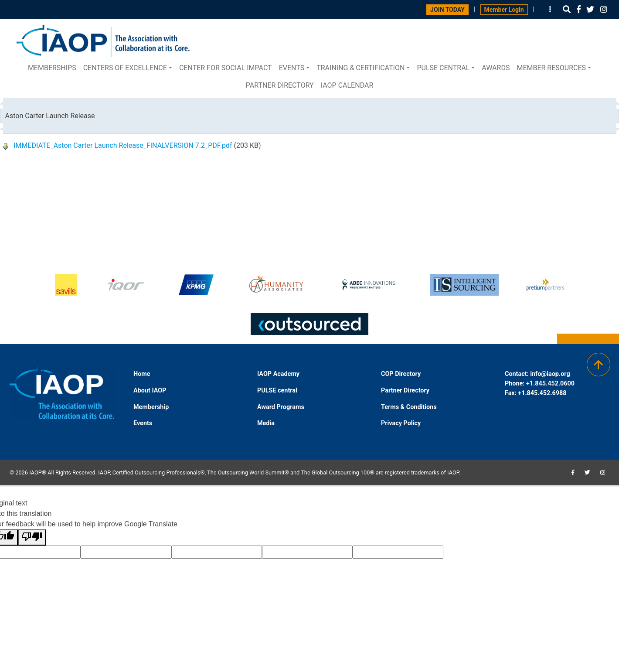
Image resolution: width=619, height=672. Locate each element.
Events (292, 68)
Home (142, 374)
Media (266, 423)
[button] (567, 9)
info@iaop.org (550, 374)
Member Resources (551, 68)
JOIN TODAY (447, 10)
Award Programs (281, 407)
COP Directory (401, 374)
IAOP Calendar (347, 85)
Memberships (52, 68)
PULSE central (443, 68)
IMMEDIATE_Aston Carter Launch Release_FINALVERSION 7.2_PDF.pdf (123, 145)
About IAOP (150, 391)
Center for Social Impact (226, 68)
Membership (151, 407)
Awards (496, 68)
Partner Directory (280, 85)
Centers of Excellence (125, 68)
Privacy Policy (401, 423)
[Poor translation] (32, 537)
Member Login (504, 10)
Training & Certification (361, 68)
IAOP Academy (278, 374)
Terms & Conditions (409, 407)
